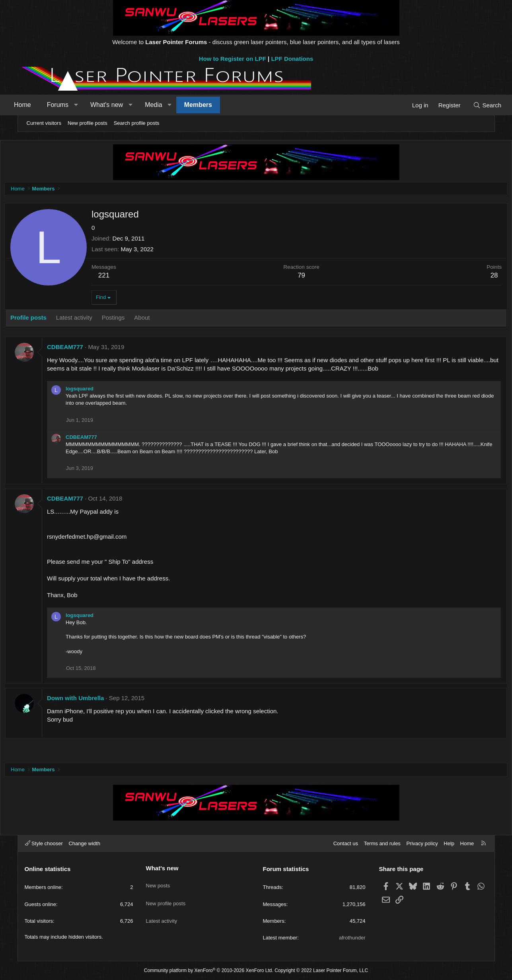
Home (38, 105)
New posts (158, 882)
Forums (73, 105)
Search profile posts (137, 123)
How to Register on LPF (233, 59)
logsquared (99, 391)
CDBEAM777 (85, 349)
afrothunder (352, 938)
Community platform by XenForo (209, 970)
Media (169, 105)
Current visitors (44, 123)
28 (475, 277)
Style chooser (44, 843)
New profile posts (88, 123)
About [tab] (161, 319)
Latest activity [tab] (93, 319)
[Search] (472, 105)
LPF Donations (292, 59)
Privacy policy (422, 843)
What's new (122, 105)
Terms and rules (382, 843)
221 (123, 277)
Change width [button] (84, 843)
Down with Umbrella (95, 700)
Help (449, 843)
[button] (91, 105)
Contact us (346, 843)
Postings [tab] (132, 319)
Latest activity (162, 911)
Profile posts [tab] (48, 319)
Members (213, 105)
